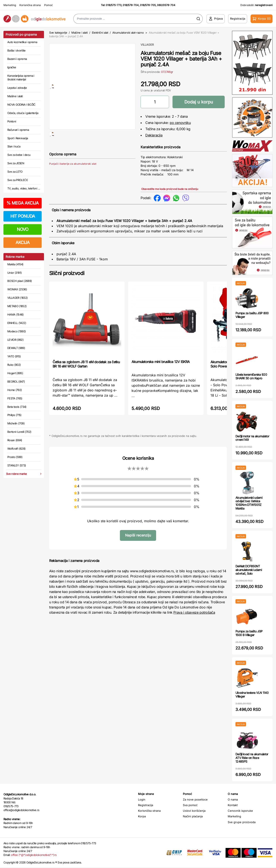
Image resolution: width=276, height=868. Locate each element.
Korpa (142, 816)
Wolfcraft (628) (16, 449)
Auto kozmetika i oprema (22, 42)
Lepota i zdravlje (17, 88)
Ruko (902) (14, 365)
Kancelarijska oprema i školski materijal (21, 78)
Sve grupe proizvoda (242, 822)
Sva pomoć (190, 805)
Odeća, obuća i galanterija (23, 113)
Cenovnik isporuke (240, 811)
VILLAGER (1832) (17, 298)
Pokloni (12, 121)
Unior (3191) (14, 273)
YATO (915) (14, 356)
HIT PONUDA (23, 216)
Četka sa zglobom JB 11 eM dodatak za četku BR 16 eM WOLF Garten (86, 364)
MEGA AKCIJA (23, 203)
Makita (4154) (15, 264)
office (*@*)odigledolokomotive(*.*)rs (34, 855)
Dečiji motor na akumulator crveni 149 (252, 438)
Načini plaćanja (193, 816)
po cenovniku (180, 123)
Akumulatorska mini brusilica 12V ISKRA (161, 362)
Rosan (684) (15, 440)
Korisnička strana (30, 5)
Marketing (10, 5)
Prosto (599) (15, 457)
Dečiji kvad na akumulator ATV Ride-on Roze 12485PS (252, 758)
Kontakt (233, 805)
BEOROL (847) (16, 382)
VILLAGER (147, 45)
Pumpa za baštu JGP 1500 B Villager (249, 633)
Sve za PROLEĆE (18, 180)
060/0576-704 (166, 5)
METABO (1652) (17, 306)
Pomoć (49, 5)
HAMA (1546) (16, 314)
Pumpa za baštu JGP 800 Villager (252, 315)
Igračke (12, 67)
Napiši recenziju (138, 535)
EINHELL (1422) (17, 323)
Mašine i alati (15, 96)
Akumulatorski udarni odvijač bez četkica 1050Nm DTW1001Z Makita (249, 503)
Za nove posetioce (195, 799)
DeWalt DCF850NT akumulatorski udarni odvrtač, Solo (249, 570)
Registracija (146, 805)
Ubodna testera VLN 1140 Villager (252, 694)
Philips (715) (14, 415)
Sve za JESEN (16, 163)
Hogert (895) (15, 373)
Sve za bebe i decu (19, 155)
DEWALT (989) (16, 348)
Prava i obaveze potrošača (194, 612)
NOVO (23, 229)
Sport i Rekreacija (18, 138)
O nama (233, 799)
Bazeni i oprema (17, 59)
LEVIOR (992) (15, 340)
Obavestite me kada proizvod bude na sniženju (170, 189)
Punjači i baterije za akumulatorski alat (73, 178)
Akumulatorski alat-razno (128, 33)
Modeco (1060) (17, 331)
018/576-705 (148, 5)
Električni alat (100, 33)
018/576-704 (131, 5)
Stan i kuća (14, 146)
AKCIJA (23, 242)
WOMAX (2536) (17, 289)
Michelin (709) (16, 423)
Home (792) (15, 390)
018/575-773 (114, 5)
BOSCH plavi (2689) (20, 281)
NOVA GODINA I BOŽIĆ (21, 105)
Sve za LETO (15, 172)
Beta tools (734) (17, 407)
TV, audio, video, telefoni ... (24, 188)
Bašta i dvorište (16, 50)
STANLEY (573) (17, 465)
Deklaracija (154, 135)
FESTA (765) (15, 398)
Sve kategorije (58, 33)
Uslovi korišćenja (194, 811)
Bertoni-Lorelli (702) (19, 432)
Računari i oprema (18, 130)
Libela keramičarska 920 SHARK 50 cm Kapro (251, 376)
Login (142, 799)
